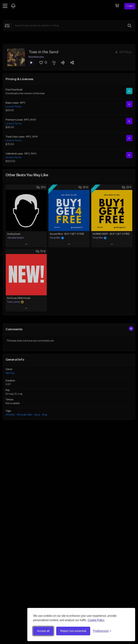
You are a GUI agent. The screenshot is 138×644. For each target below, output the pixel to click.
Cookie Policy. (96, 620)
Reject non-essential (73, 631)
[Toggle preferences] (102, 631)
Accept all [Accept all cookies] (43, 631)
